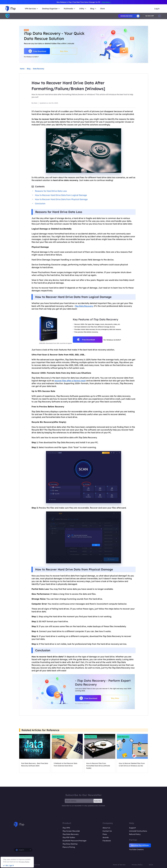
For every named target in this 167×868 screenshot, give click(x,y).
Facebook (107, 841)
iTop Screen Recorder (71, 831)
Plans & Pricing (69, 847)
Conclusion (40, 204)
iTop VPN (66, 828)
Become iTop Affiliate (140, 845)
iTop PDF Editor (69, 837)
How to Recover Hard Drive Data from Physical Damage (61, 199)
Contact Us (107, 831)
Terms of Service (119, 865)
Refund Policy (135, 834)
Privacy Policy (137, 865)
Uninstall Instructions (138, 831)
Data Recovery (39, 69)
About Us (106, 828)
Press (105, 834)
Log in (157, 9)
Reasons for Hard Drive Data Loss (51, 191)
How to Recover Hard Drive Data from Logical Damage (61, 195)
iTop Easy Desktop (70, 844)
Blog (29, 69)
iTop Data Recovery (84, 306)
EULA (151, 865)
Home (22, 69)
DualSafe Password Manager (74, 841)
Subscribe (98, 801)
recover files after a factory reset (70, 381)
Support (132, 828)
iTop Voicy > (106, 2)
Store (103, 9)
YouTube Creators (136, 849)
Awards (106, 837)
